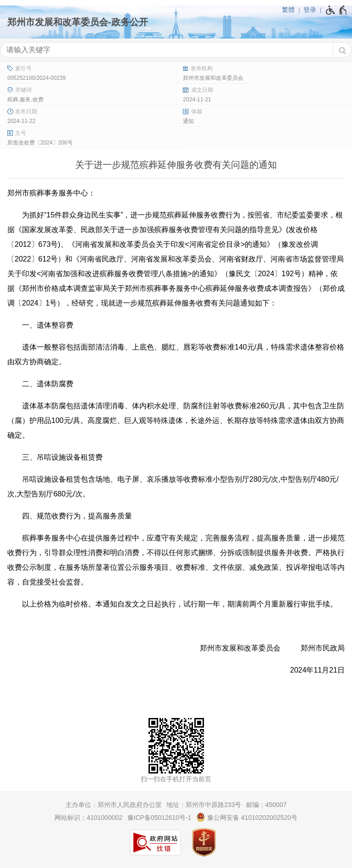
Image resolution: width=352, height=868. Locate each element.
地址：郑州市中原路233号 (204, 805)
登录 (310, 10)
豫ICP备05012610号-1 (159, 818)
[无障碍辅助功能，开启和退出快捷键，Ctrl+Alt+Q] (337, 10)
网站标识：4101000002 (88, 818)
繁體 (288, 10)
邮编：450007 (267, 805)
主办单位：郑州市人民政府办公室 (114, 805)
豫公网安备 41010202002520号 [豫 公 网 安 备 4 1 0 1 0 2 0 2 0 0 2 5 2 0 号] (247, 817)
